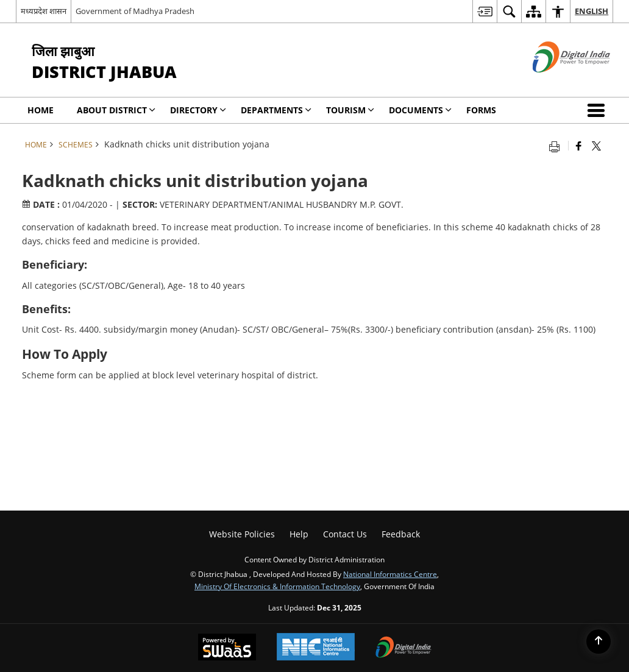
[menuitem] (485, 11)
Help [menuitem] (299, 534)
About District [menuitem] (116, 110)
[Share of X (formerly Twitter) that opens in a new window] (596, 146)
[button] (599, 110)
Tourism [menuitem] (350, 110)
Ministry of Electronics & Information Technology (277, 586)
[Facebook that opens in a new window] (579, 146)
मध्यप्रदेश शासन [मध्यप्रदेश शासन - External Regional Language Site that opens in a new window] (44, 11)
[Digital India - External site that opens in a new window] (556, 83)
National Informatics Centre (390, 574)
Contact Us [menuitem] (345, 534)
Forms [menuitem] (481, 110)
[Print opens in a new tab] (557, 146)
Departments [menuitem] (276, 110)
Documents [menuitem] (420, 110)
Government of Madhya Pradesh (135, 11)
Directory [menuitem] (198, 110)
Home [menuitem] (41, 110)
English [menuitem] (592, 11)
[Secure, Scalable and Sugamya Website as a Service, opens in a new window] (227, 648)
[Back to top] (599, 642)
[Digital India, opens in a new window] (403, 648)
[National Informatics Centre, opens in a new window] (316, 648)
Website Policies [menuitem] (242, 534)
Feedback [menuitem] (401, 534)
